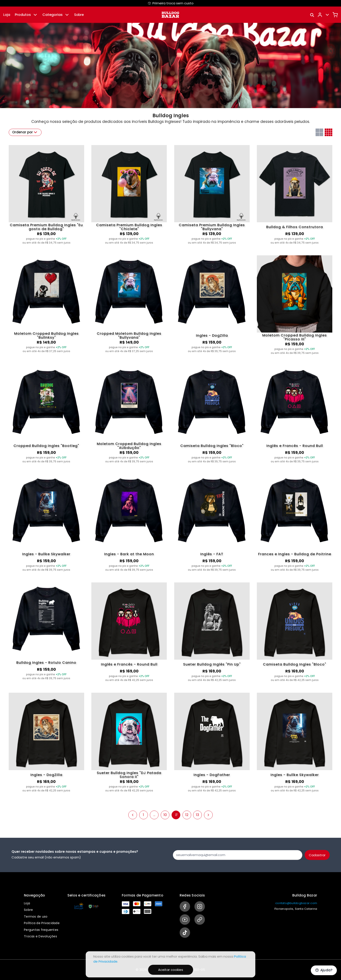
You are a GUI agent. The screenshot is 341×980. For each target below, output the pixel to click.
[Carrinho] (335, 15)
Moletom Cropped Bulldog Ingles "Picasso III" (295, 337)
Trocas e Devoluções (40, 936)
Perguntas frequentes (41, 930)
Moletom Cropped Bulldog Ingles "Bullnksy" (46, 336)
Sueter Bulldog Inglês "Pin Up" (212, 664)
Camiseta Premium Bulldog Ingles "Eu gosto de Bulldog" (46, 227)
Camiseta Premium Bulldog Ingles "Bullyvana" (212, 227)
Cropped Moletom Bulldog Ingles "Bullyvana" (129, 336)
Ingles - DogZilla (212, 335)
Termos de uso (36, 916)
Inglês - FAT (212, 554)
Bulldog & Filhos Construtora (295, 227)
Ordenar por (25, 132)
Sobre (79, 15)
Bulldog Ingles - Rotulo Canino (46, 663)
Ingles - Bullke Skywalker (46, 554)
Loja (7, 15)
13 (197, 815)
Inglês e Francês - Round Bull (295, 446)
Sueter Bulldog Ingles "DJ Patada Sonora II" (129, 775)
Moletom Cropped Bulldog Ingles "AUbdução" (129, 446)
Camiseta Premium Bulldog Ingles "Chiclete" (129, 227)
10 (165, 815)
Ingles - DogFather (212, 775)
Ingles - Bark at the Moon (129, 554)
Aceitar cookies (171, 970)
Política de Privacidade (42, 923)
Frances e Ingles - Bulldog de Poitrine (295, 554)
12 (187, 815)
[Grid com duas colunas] (319, 132)
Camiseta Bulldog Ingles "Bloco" (212, 446)
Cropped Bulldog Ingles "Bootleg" (46, 446)
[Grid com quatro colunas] (328, 132)
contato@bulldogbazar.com (296, 903)
